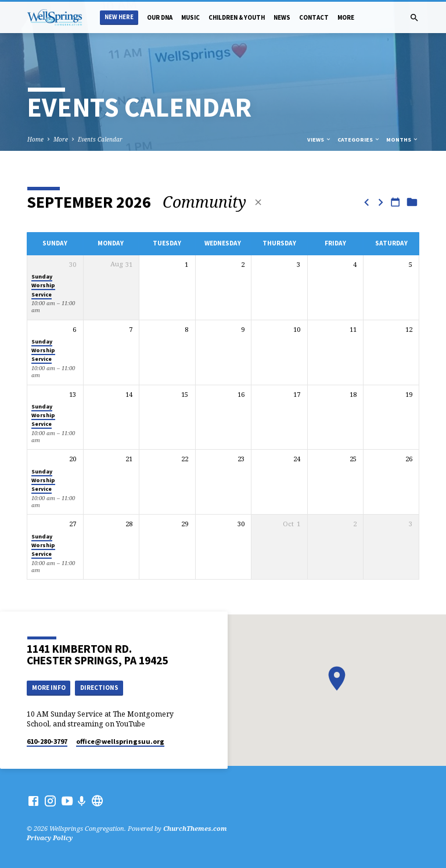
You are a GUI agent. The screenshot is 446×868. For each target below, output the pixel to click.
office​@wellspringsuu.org (120, 741)
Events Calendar (100, 139)
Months (402, 140)
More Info (49, 688)
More (346, 17)
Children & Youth (237, 17)
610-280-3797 (47, 741)
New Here (119, 17)
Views (319, 140)
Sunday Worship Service (43, 285)
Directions (99, 688)
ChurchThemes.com (195, 828)
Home (35, 139)
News (282, 17)
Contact (314, 17)
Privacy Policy (50, 838)
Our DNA (160, 17)
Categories (359, 140)
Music (190, 17)
